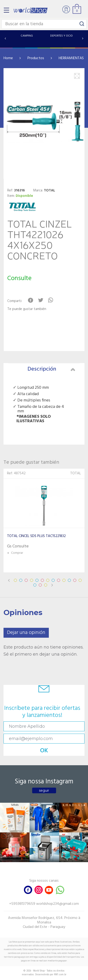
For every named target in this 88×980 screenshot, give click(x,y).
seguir (44, 790)
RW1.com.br (60, 974)
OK (44, 751)
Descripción (51, 369)
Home (8, 58)
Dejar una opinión (26, 633)
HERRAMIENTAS (71, 58)
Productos (36, 58)
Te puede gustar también (27, 309)
